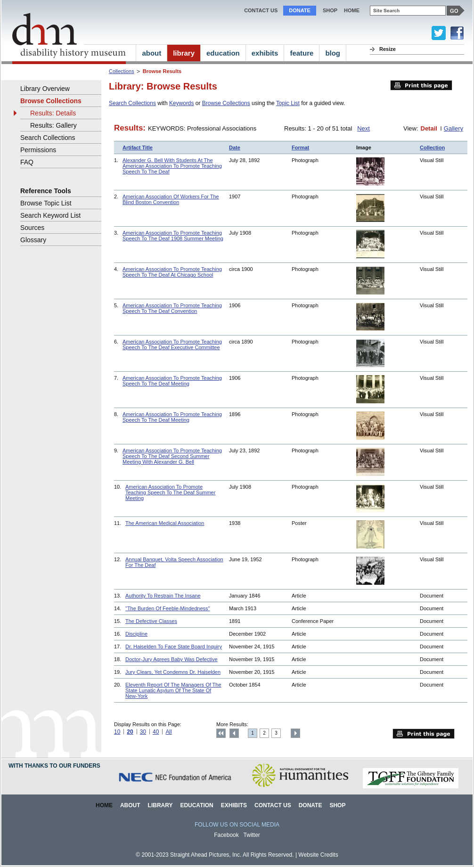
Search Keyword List (50, 215)
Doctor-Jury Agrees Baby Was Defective (172, 659)
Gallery (454, 128)
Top (221, 733)
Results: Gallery (53, 125)
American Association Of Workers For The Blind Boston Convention (171, 199)
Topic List (288, 103)
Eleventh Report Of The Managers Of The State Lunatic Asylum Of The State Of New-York (173, 690)
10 (117, 732)
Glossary (33, 240)
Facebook (226, 835)
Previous (234, 733)
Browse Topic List (46, 203)
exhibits (265, 53)
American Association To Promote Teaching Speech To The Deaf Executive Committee (172, 344)
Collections (122, 71)
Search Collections (132, 103)
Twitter (252, 835)
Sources (32, 228)
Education (196, 805)
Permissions (38, 150)
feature (302, 53)
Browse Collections (226, 103)
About (130, 805)
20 (130, 732)
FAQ (27, 162)
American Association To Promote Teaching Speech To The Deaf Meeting (172, 381)
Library (160, 805)
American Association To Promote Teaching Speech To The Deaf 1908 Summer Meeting (173, 236)
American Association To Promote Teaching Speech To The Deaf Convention (172, 308)
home (352, 10)
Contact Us (261, 10)
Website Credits (318, 855)
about (151, 53)
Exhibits (234, 805)
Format (300, 147)
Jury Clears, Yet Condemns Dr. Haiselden (173, 672)
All (168, 732)
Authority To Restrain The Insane (163, 596)
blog (333, 53)
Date (235, 147)
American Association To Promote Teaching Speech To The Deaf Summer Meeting (170, 492)
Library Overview (45, 89)
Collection (432, 147)
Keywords (182, 103)
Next (364, 128)
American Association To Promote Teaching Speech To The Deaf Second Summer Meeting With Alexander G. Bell (172, 456)
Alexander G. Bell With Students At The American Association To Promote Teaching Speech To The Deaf (172, 166)
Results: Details (53, 113)
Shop (330, 10)
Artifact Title (138, 147)
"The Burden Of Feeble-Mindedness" (168, 608)
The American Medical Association (165, 523)
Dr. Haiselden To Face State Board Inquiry (174, 647)
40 (156, 732)
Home (104, 805)
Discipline (136, 634)
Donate (300, 10)
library (184, 53)
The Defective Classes (151, 621)
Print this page (421, 85)
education (223, 53)
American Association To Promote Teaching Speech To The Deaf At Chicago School (172, 272)
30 (143, 732)
